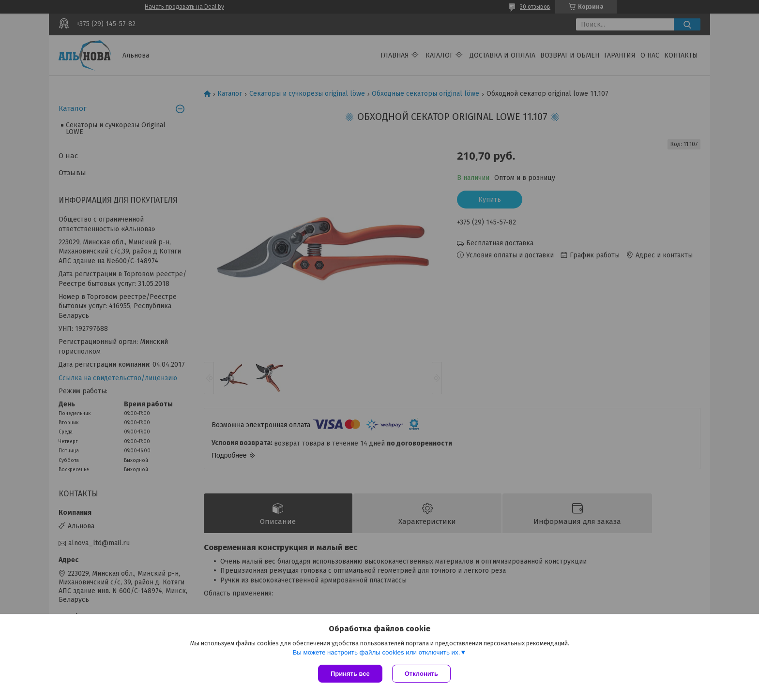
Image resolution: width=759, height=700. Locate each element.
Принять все (350, 674)
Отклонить (421, 674)
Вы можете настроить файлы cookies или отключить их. (376, 652)
